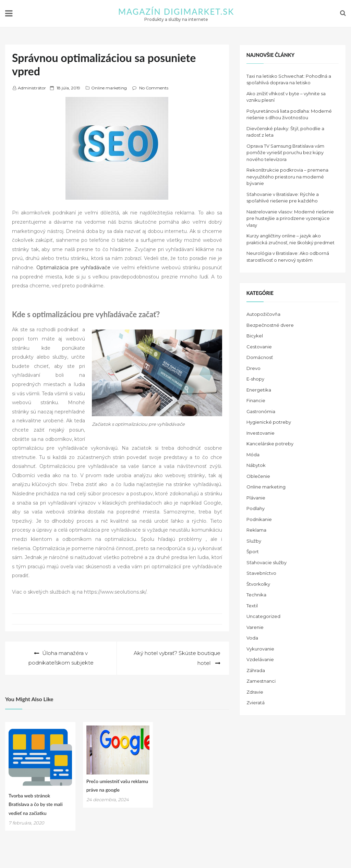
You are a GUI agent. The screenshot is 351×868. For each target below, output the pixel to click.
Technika (256, 595)
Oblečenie (258, 476)
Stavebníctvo (261, 573)
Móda (253, 455)
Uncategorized (263, 616)
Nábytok (256, 465)
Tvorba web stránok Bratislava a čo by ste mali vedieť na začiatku (36, 804)
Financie (256, 400)
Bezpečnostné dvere (270, 325)
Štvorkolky (258, 584)
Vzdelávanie (260, 659)
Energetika (259, 390)
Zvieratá (256, 703)
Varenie (255, 627)
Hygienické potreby (269, 422)
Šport (253, 551)
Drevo (253, 368)
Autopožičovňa (263, 314)
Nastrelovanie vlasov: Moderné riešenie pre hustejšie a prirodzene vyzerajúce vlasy (290, 218)
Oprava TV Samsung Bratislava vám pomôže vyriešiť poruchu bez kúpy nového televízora (285, 153)
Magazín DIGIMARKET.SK (176, 11)
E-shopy (255, 379)
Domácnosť (260, 357)
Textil (252, 606)
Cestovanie (259, 347)
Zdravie (255, 692)
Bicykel (255, 336)
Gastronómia (261, 411)
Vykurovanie (260, 649)
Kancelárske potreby (270, 444)
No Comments (154, 88)
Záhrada (256, 670)
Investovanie (261, 433)
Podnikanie (259, 519)
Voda (252, 638)
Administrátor (32, 88)
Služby (254, 541)
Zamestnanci (261, 681)
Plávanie (256, 498)
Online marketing (109, 88)
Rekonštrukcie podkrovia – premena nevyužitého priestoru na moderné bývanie (287, 177)
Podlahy (256, 508)
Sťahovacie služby (267, 562)
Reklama (256, 530)
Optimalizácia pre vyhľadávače (73, 268)
